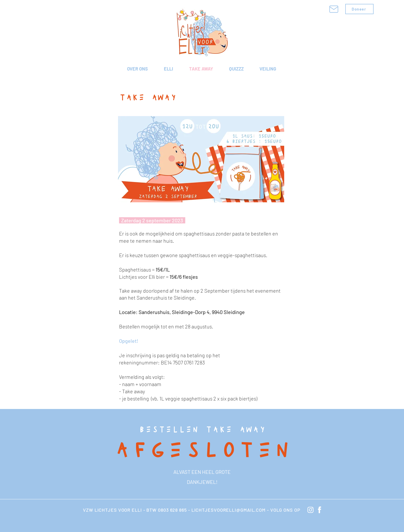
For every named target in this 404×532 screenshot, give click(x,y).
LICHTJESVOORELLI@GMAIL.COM (229, 510)
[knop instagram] (310, 510)
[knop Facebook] (319, 510)
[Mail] (334, 9)
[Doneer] (359, 9)
